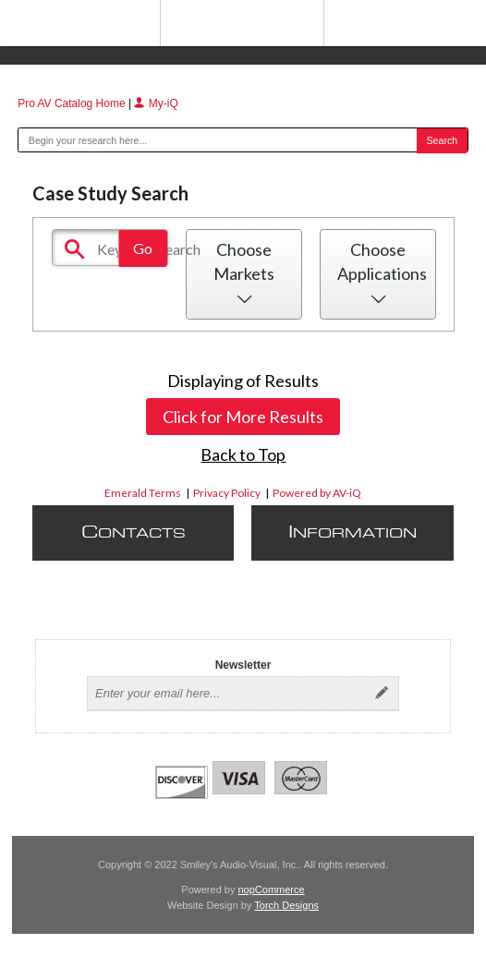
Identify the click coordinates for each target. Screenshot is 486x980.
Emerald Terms (143, 493)
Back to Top (243, 454)
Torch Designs (286, 905)
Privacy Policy (227, 493)
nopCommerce (272, 889)
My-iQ (156, 103)
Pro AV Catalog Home (73, 103)
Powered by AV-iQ (317, 493)
